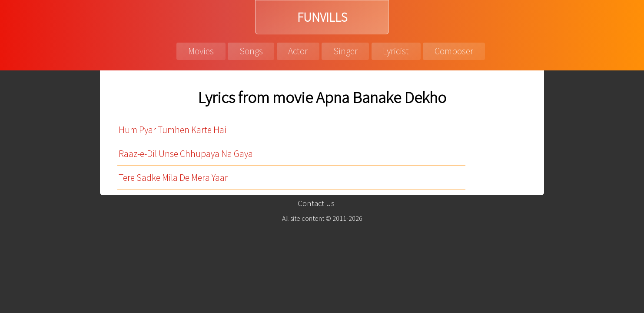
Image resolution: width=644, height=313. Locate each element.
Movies (201, 51)
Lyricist (396, 51)
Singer (345, 51)
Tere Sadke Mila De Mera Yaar (173, 178)
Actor (298, 51)
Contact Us (316, 203)
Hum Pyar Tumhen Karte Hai (173, 130)
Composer (454, 51)
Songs (251, 51)
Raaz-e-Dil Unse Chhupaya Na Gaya (186, 154)
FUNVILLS (322, 17)
